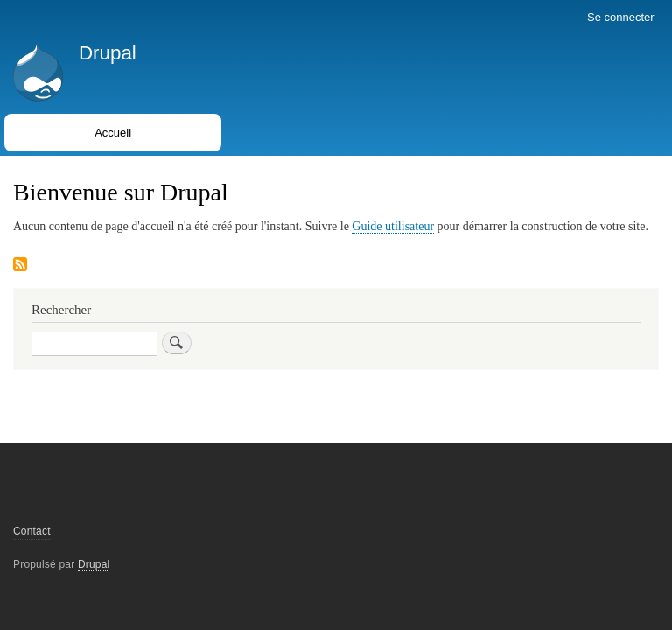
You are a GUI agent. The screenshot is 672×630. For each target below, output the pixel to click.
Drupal (108, 53)
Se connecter (621, 17)
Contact (32, 531)
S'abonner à (20, 266)
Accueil (113, 133)
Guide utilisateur (393, 226)
